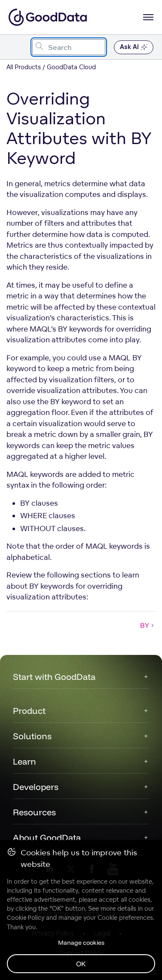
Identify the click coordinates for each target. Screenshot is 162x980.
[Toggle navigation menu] (16, 47)
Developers (36, 787)
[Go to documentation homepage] (48, 17)
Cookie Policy (26, 918)
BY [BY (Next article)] (148, 625)
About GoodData (47, 837)
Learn (24, 761)
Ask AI (134, 47)
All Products (24, 67)
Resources (34, 812)
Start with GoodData (54, 677)
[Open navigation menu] (148, 17)
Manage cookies (81, 943)
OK (81, 964)
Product (29, 711)
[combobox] (69, 47)
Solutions (32, 736)
